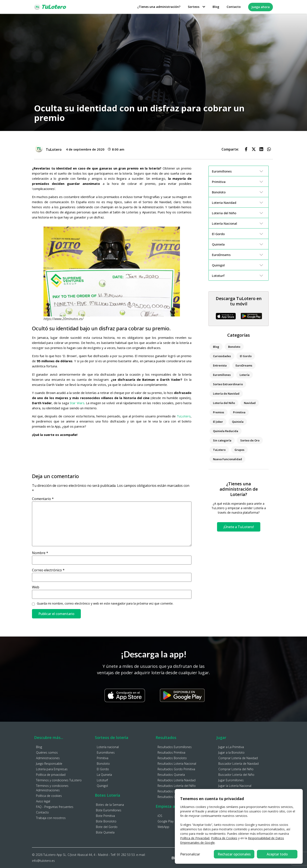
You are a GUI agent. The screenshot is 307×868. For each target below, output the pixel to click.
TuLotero (184, 416)
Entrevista (220, 365)
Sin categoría (222, 440)
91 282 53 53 (126, 855)
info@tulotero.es (43, 861)
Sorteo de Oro (250, 440)
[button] (246, 149)
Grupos (239, 450)
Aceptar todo (277, 854)
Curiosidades (222, 356)
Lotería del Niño (224, 403)
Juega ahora (261, 7)
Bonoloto (234, 347)
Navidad (250, 403)
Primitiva (239, 412)
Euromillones (222, 375)
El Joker (218, 422)
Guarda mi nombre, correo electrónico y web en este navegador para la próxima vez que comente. (105, 604)
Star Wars (77, 403)
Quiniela (238, 422)
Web (36, 587)
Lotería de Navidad (226, 394)
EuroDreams (244, 365)
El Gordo (246, 356)
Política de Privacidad (195, 838)
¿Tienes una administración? (159, 7)
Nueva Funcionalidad (227, 459)
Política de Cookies (224, 838)
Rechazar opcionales (234, 854)
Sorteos (196, 7)
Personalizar (190, 854)
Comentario (43, 499)
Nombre (40, 553)
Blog (216, 7)
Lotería (245, 375)
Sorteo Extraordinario (228, 384)
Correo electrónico (48, 570)
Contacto (234, 7)
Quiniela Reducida (226, 431)
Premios (219, 412)
